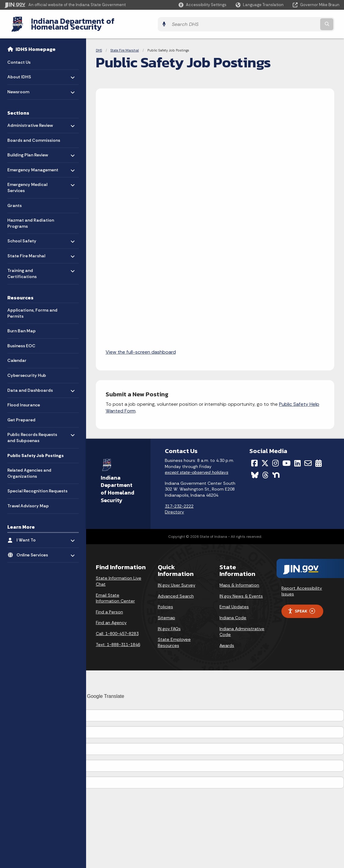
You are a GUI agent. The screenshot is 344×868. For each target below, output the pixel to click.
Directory (174, 507)
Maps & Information (239, 580)
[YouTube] (286, 459)
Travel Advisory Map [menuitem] (28, 501)
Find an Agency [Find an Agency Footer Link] (111, 618)
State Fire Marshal (125, 46)
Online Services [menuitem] (34, 549)
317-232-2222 (179, 501)
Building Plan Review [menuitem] (28, 149)
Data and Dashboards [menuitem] (30, 384)
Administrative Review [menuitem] (30, 119)
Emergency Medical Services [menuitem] (27, 182)
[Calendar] (319, 459)
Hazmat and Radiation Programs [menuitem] (31, 219)
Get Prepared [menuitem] (21, 415)
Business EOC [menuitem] (21, 341)
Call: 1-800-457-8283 (117, 629)
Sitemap (167, 613)
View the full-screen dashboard (141, 347)
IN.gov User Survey (177, 580)
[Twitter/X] (265, 459)
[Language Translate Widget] (260, 5)
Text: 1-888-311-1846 (118, 640)
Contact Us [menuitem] (19, 57)
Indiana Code (233, 613)
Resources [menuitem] (20, 293)
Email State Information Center (115, 593)
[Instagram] (275, 459)
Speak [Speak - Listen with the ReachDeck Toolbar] (301, 607)
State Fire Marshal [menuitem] (26, 250)
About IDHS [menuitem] (25, 71)
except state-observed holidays (197, 468)
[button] (203, 5)
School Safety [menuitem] (25, 235)
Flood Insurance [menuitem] (24, 400)
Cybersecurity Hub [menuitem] (27, 371)
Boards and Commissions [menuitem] (34, 135)
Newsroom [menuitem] (25, 86)
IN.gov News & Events (241, 591)
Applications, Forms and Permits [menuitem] (32, 309)
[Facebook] (254, 459)
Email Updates (234, 602)
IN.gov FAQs (169, 624)
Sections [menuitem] (18, 108)
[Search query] (299, 22)
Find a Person (109, 607)
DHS (99, 46)
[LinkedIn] (297, 459)
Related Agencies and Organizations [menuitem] (29, 469)
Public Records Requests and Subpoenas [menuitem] (32, 433)
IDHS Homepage (36, 45)
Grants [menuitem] (14, 201)
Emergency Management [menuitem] (33, 164)
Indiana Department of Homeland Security (103, 22)
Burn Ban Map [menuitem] (22, 326)
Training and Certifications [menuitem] (25, 268)
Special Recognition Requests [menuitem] (37, 486)
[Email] (308, 459)
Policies (165, 602)
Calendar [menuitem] (17, 356)
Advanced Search (176, 591)
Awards (227, 641)
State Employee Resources (174, 638)
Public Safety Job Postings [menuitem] (36, 451)
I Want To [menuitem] (34, 534)
